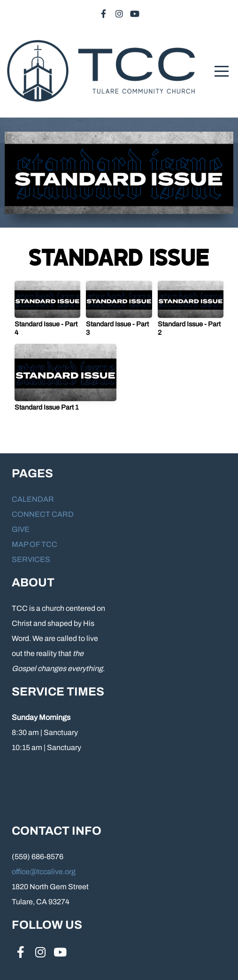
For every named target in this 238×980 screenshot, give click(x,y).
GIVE (21, 529)
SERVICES (31, 559)
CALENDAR (33, 499)
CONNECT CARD (43, 514)
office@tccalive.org (44, 872)
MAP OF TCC (35, 544)
